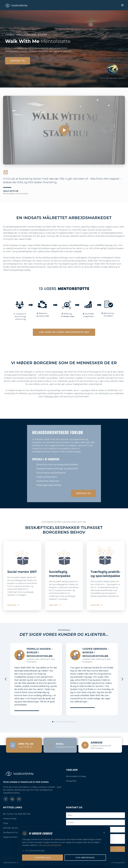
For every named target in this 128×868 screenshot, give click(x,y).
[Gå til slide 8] (67, 722)
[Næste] (122, 679)
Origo (6, 823)
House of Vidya (10, 819)
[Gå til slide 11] (73, 722)
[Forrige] (6, 679)
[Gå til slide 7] (65, 722)
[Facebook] (6, 799)
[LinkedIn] (12, 799)
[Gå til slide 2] (55, 722)
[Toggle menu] (122, 5)
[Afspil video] (64, 130)
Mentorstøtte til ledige (76, 776)
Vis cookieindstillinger (33, 853)
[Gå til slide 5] (61, 722)
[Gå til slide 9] (69, 722)
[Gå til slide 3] (57, 722)
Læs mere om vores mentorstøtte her (64, 332)
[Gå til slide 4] (59, 722)
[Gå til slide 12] (75, 722)
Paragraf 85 (71, 781)
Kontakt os (18, 61)
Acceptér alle (43, 860)
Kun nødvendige (85, 860)
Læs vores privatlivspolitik (50, 848)
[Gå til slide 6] (63, 722)
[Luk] (104, 835)
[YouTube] (19, 799)
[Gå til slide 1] (53, 722)
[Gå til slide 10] (71, 722)
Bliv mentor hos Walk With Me (17, 814)
